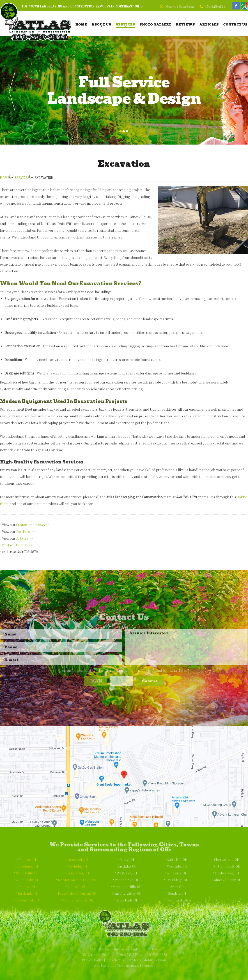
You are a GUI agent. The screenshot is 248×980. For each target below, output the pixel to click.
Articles (209, 25)
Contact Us (235, 25)
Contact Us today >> (17, 545)
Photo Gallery (155, 25)
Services (125, 25)
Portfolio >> (25, 531)
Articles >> (25, 538)
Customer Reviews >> (33, 525)
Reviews (185, 25)
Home (81, 25)
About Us (101, 25)
